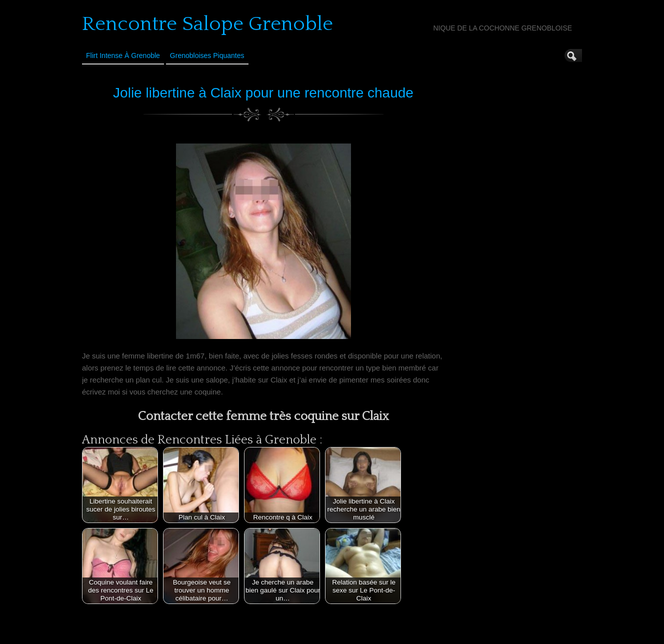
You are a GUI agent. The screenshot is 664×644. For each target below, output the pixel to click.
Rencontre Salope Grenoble (207, 24)
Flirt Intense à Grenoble (123, 55)
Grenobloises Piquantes (207, 55)
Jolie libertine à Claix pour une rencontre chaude (263, 93)
